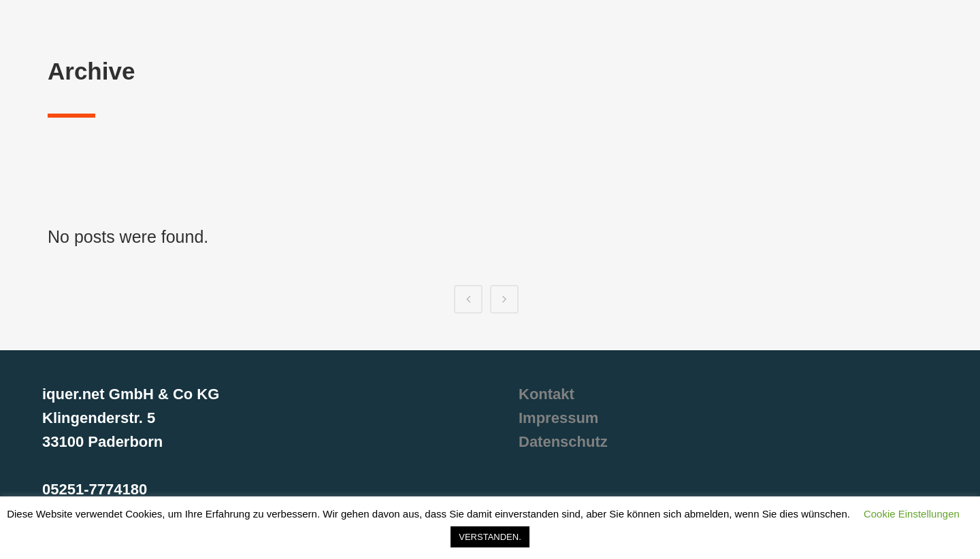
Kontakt (546, 394)
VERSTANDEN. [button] (490, 537)
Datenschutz (563, 442)
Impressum (558, 418)
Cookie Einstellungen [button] (912, 514)
